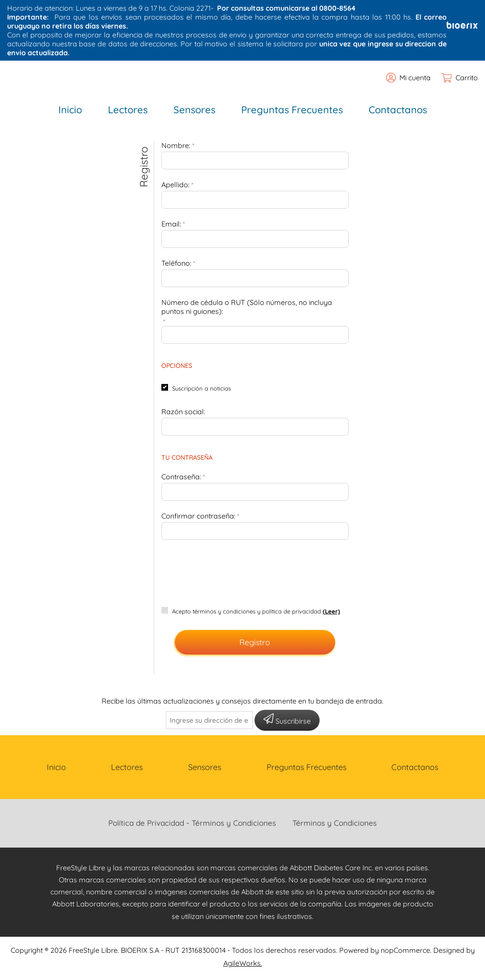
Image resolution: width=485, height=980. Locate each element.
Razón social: (183, 412)
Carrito (467, 78)
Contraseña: (181, 477)
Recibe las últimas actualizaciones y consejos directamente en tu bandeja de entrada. (242, 701)
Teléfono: (176, 263)
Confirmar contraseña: (198, 516)
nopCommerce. (406, 950)
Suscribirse (287, 719)
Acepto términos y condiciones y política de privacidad (247, 611)
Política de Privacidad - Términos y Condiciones (192, 823)
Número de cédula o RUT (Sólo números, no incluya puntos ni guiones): (247, 307)
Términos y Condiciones (335, 823)
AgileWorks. (243, 963)
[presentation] (255, 568)
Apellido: (175, 185)
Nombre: (176, 145)
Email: (171, 224)
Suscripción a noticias (201, 388)
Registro (255, 642)
